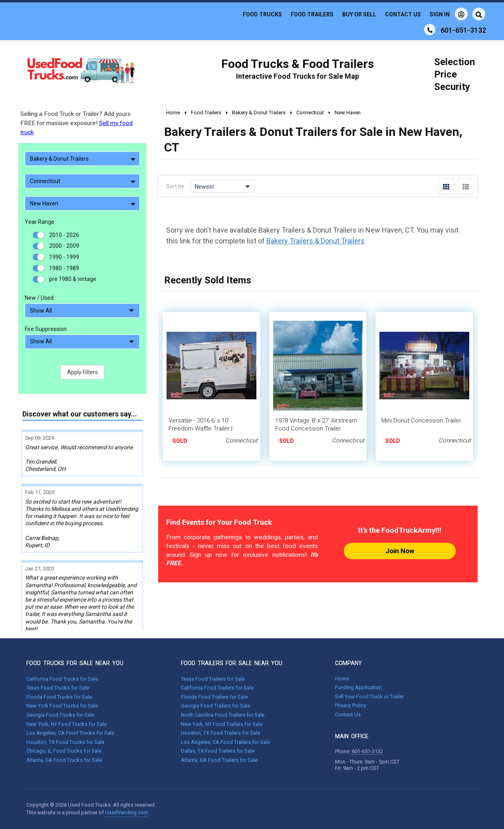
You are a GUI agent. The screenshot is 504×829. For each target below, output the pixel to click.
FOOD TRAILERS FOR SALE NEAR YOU (232, 663)
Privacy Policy (350, 705)
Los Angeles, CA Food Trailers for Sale (225, 742)
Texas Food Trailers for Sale (213, 679)
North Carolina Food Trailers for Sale (223, 715)
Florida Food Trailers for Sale (214, 697)
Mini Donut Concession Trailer (421, 420)
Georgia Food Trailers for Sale (215, 706)
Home (342, 679)
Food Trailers (312, 14)
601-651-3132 (367, 751)
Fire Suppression (46, 329)
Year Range (40, 222)
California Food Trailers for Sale (217, 688)
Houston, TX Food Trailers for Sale (220, 733)
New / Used (39, 298)
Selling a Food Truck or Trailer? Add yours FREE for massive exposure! (76, 123)
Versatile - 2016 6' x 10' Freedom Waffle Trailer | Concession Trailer (200, 428)
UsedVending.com (127, 812)
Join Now (400, 551)
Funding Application (358, 687)
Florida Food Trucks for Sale (59, 697)
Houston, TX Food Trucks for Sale (65, 742)
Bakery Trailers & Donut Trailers (315, 241)
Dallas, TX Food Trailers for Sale (218, 751)
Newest (222, 187)
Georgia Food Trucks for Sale (60, 715)
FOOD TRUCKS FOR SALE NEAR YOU (75, 663)
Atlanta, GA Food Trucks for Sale (64, 760)
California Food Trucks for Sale (62, 679)
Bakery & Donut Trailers (83, 159)
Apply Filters (82, 372)
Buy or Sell (359, 14)
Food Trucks (262, 14)
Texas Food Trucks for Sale (58, 688)
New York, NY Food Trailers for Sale (222, 724)
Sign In (449, 14)
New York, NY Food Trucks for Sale (66, 724)
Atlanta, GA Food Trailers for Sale (219, 760)
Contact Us (403, 14)
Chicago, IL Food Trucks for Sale (64, 751)
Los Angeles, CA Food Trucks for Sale (70, 733)
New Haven (83, 203)
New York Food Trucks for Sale (62, 706)
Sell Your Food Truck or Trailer (369, 696)
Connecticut (83, 181)
